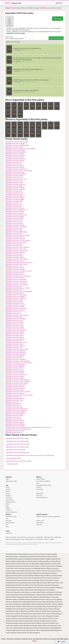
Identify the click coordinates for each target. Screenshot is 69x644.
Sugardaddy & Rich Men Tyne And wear (16, 342)
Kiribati (13, 590)
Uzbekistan (16, 630)
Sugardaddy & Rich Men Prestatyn (15, 160)
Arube (43, 556)
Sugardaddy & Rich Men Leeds (14, 177)
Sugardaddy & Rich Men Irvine (14, 433)
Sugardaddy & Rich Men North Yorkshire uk (17, 247)
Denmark (9, 573)
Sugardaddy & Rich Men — (13, 402)
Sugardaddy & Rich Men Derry (14, 286)
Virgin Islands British (47, 630)
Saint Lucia (39, 611)
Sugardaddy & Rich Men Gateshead (15, 237)
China (16, 568)
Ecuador (42, 573)
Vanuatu (23, 630)
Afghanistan (13, 554)
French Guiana (23, 578)
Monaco (29, 599)
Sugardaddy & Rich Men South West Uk (16, 169)
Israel (34, 587)
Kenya (8, 590)
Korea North (20, 590)
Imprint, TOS (40, 521)
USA (7, 554)
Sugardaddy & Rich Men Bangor (14, 186)
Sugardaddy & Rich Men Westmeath (15, 388)
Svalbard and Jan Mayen (48, 621)
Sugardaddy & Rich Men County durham (16, 259)
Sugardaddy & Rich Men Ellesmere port (16, 215)
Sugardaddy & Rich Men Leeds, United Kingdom (19, 171)
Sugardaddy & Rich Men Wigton (14, 344)
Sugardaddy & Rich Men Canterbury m (16, 298)
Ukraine (32, 628)
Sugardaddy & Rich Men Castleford (15, 346)
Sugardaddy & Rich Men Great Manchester (17, 315)
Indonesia (18, 587)
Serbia (18, 616)
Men (7, 525)
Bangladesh (29, 559)
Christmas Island (24, 568)
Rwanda (9, 611)
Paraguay (55, 606)
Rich (7, 518)
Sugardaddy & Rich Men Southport (15, 278)
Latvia (22, 592)
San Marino (38, 614)
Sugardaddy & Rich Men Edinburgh (15, 145)
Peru (60, 606)
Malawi (39, 595)
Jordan (52, 587)
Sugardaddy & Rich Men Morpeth (14, 356)
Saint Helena (16, 611)
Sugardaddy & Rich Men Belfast (14, 302)
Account (59, 3)
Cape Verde (30, 566)
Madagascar (32, 595)
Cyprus (53, 571)
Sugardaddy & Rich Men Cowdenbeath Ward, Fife (19, 262)
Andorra (43, 554)
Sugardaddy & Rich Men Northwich (15, 189)
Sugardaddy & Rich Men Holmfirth (15, 399)
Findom (47, 539)
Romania (52, 609)
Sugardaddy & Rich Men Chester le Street (17, 251)
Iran (23, 587)
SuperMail (9, 533)
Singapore (50, 616)
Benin (58, 559)
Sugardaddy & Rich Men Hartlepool (15, 239)
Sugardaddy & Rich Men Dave (14, 312)
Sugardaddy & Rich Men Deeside (14, 336)
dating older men (30, 539)
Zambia (30, 633)
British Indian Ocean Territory (16, 564)
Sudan (31, 621)
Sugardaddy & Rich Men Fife (13, 397)
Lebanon (28, 592)
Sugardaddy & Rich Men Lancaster (15, 208)
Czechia (59, 571)
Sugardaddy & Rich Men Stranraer (15, 166)
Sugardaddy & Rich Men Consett (14, 261)
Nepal (25, 602)
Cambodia (9, 566)
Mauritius (36, 597)
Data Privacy (40, 523)
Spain (20, 621)
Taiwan (33, 623)
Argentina (31, 556)
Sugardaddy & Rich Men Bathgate (15, 200)
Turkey (45, 625)
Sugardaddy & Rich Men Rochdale (15, 225)
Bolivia (20, 561)
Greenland (49, 580)
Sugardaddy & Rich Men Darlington (15, 296)
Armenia (38, 556)
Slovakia (56, 616)
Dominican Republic (32, 573)
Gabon (8, 580)
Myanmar (9, 602)
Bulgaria (43, 564)
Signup (15, 3)
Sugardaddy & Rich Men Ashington (15, 198)
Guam (16, 583)
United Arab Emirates (42, 628)
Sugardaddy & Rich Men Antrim (14, 183)
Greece (42, 580)
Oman (14, 606)
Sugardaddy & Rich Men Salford (14, 416)
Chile (11, 568)
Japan (48, 587)
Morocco (50, 599)
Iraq (26, 587)
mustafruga (17, 50)
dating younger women (17, 539)
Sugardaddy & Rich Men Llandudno (15, 188)
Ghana (31, 580)
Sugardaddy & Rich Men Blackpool (15, 339)
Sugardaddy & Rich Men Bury (13, 419)
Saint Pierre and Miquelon (52, 611)
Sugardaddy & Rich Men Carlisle (14, 324)
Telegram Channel (11, 8)
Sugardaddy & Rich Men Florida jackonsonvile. (18, 429)
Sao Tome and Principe (50, 614)
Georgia (19, 580)
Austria (55, 556)
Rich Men (9, 537)
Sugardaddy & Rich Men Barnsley (15, 337)
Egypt (47, 573)
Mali (56, 595)
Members (9, 496)
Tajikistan (39, 623)
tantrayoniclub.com (42, 497)
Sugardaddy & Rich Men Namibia (15, 441)
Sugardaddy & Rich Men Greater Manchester (17, 380)
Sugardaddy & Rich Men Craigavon (15, 310)
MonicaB (17, 71)
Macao (17, 595)
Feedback (62, 642)
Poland (22, 609)
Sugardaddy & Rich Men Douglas (14, 422)
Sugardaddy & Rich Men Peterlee (14, 322)
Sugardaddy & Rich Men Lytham (14, 300)
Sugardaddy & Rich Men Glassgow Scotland (17, 288)
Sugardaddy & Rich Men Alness (14, 228)
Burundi (58, 564)
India (13, 587)
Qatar (41, 609)
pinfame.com (46, 8)
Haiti (49, 583)
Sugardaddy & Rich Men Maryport (15, 373)
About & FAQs (40, 479)
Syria (29, 623)
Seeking (14, 537)
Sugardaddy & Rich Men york (13, 206)
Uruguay (9, 630)
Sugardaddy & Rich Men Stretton (14, 213)
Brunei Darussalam (33, 564)
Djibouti (15, 573)
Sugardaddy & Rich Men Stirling (14, 390)
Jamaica (43, 587)
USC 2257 (39, 525)
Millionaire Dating (49, 537)
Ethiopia (31, 575)
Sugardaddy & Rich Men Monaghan (15, 426)
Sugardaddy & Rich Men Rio (13, 404)
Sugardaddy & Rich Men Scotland (14, 327)
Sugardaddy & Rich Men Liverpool (15, 329)
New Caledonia (57, 602)
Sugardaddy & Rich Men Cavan (14, 205)
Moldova (23, 599)
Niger (24, 604)
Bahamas (16, 559)
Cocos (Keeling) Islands (37, 568)
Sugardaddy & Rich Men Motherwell (15, 184)
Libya (44, 592)
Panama (36, 606)
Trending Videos (10, 502)
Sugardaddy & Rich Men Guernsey (15, 431)
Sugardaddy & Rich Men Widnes (14, 400)
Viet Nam (37, 630)
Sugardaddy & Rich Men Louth (14, 348)
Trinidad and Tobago (30, 625)
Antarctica (9, 556)
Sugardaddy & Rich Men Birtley (14, 201)
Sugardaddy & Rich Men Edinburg (15, 211)
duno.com (39, 495)
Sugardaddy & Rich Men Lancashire (15, 155)
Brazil (58, 561)
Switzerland (23, 623)
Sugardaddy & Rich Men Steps (14, 222)
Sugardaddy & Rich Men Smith (14, 230)
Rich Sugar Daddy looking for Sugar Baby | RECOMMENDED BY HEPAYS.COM (28, 427)
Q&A (7, 506)
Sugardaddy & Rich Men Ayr (13, 417)
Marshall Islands (11, 597)
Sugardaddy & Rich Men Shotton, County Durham (19, 395)
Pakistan (19, 606)
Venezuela (30, 630)
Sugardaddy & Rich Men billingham (15, 424)
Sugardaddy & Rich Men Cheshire (15, 334)
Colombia (49, 568)
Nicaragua (19, 604)
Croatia (44, 571)
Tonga (21, 625)
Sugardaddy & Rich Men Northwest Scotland (17, 235)
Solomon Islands (17, 618)
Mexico (48, 597)
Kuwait (36, 590)
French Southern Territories (50, 578)
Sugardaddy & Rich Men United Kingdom (17, 285)
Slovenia (9, 618)
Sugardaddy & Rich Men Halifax (14, 317)
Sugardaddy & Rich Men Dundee (14, 194)
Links (38, 483)
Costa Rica (28, 571)
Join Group (58, 19)
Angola (49, 554)
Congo (8, 571)
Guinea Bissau (37, 583)
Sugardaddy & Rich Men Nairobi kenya (17, 461)
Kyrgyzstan (42, 590)
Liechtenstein (51, 592)
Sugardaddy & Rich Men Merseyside (15, 354)
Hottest (8, 508)
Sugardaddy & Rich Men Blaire (14, 290)
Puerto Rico (34, 609)
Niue (33, 604)
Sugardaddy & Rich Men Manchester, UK (17, 210)
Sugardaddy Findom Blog (44, 485)
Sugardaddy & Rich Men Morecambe (15, 385)
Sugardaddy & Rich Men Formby (14, 320)
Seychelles (33, 616)
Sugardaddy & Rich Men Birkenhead (15, 351)
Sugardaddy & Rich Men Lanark (14, 407)
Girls (7, 527)
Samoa (31, 614)
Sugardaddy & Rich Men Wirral (14, 245)
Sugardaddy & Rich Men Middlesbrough (16, 232)
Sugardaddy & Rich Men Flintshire (15, 217)
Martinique (21, 597)
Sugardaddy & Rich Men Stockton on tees (17, 375)
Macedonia (23, 595)
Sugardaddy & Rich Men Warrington (15, 150)
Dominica (22, 573)
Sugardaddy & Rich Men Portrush (14, 303)
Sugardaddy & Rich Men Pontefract (15, 414)
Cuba (49, 571)
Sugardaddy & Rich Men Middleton (15, 257)
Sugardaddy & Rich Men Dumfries (15, 332)
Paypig (52, 539)
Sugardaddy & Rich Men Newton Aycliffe (17, 264)
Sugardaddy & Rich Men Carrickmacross (16, 281)
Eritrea (21, 575)
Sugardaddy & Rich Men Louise (14, 162)
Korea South (29, 590)
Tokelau (16, 625)
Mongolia (35, 599)
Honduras (41, 585)
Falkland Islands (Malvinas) (44, 575)
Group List (9, 498)
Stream (8, 492)
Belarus (43, 559)
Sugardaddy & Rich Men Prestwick (15, 167)
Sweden (16, 623)
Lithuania (59, 592)
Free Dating (40, 539)
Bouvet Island (51, 561)
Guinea (29, 583)
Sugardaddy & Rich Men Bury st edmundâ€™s (18, 276)
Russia (58, 609)
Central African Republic (54, 566)
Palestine (29, 606)
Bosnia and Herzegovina (31, 561)
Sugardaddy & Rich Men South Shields (16, 242)
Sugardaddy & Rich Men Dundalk (14, 421)
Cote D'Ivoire (37, 571)
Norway (8, 606)
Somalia (26, 618)
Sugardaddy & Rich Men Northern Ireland (17, 349)
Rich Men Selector (11, 516)
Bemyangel (18, 82)
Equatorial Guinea (12, 575)
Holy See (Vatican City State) (28, 585)
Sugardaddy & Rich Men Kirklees (14, 378)
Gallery (8, 504)
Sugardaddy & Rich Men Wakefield (15, 269)
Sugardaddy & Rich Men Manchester (15, 159)
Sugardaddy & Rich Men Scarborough (16, 279)
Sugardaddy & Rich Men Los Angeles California (18, 271)
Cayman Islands (40, 566)
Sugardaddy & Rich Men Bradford (15, 154)
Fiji (7, 578)
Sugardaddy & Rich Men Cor (13, 203)
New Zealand (10, 604)
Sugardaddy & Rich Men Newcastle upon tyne (18, 240)
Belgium (49, 559)
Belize (54, 559)
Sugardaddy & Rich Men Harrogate (15, 371)
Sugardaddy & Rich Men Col (13, 313)
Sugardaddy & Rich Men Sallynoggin (15, 319)
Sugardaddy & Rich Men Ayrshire (14, 268)
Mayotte (43, 597)
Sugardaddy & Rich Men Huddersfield (16, 331)
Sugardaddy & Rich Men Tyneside (15, 387)
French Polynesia (35, 578)
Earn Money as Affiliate (43, 481)
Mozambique (58, 599)
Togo (11, 625)
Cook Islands (20, 571)
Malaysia (44, 595)
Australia (49, 556)
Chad (8, 568)
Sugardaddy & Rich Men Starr (13, 164)
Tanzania (46, 623)
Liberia (39, 592)
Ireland (30, 587)
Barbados (37, 559)
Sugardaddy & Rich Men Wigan (14, 181)
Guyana (45, 583)
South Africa (33, 618)
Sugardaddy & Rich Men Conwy (14, 266)
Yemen (25, 633)
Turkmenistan (52, 625)
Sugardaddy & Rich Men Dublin (14, 368)
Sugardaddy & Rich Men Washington (15, 412)
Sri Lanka (25, 621)
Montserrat (43, 599)
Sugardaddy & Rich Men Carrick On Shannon (18, 382)
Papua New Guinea (45, 606)
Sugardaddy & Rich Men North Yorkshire (17, 383)
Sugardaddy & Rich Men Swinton (14, 370)
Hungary (56, 585)
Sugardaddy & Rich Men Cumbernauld (16, 308)
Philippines (10, 609)
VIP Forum (9, 510)
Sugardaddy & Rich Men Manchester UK (16, 409)
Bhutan (15, 561)
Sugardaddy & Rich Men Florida (14, 223)
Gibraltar (37, 580)
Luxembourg (10, 595)
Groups (8, 494)
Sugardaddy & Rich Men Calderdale (15, 252)
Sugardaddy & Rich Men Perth (14, 234)
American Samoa (34, 554)
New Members (10, 523)
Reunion (46, 609)
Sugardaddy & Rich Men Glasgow (15, 142)
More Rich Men (22, 537)
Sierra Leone (42, 616)
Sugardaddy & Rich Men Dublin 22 (15, 273)
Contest (8, 490)
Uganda (26, 628)
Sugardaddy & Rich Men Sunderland (15, 353)
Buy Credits (14, 481)
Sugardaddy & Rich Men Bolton (14, 358)
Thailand (52, 623)
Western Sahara (16, 633)
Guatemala (23, 583)
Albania (20, 554)
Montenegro (25, 616)
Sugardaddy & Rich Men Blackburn (15, 393)
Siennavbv (17, 92)
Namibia (15, 602)
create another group (56, 38)
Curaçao (39, 602)
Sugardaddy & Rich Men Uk (13, 143)
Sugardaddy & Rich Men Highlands (15, 366)
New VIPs (9, 521)
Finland (11, 578)
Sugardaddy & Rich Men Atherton (14, 157)
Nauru (21, 602)
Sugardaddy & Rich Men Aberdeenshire (16, 295)
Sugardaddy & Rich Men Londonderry (16, 359)
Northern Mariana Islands (54, 604)
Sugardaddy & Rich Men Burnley (14, 293)
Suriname (36, 621)
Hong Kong (49, 585)
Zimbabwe (36, 633)
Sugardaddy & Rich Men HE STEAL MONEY (18, 392)
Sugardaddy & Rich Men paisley (14, 244)
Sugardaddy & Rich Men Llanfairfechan (16, 283)
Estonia (26, 575)
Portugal (27, 609)
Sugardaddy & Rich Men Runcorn (14, 325)
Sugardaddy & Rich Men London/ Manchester (18, 361)
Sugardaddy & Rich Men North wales (15, 249)
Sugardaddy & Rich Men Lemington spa (16, 410)
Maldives (51, 595)
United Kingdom (55, 628)
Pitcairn (16, 609)
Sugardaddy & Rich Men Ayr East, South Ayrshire (19, 363)
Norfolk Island (40, 604)
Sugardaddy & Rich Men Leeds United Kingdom (18, 291)
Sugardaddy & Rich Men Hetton (14, 254)
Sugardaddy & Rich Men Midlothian (15, 365)
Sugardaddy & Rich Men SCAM (14, 193)
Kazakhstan (59, 587)
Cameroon (17, 566)
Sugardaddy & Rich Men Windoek (15, 438)
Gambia (13, 580)
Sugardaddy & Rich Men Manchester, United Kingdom (20, 149)
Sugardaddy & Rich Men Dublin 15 (15, 196)
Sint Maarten (47, 602)
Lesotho (34, 592)
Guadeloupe (10, 583)
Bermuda (9, 561)
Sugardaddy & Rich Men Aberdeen (15, 307)
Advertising (40, 489)
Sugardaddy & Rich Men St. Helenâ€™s (16, 179)
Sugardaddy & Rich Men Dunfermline (16, 152)
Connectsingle (10, 464)
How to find (31, 537)
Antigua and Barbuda (20, 556)
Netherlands (32, 602)
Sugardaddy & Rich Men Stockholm (16, 444)
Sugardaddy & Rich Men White (14, 341)
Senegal (13, 616)
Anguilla (54, 554)
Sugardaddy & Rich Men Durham (14, 218)
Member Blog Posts (11, 512)
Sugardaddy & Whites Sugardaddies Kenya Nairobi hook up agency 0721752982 (28, 455)
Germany (25, 580)
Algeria (26, 554)
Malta (60, 595)
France (16, 578)
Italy (38, 587)
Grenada (55, 580)
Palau (24, 606)
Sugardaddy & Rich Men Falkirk (14, 220)
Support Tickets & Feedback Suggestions (48, 516)
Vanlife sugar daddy (11, 458)
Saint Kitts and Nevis (28, 611)
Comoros (56, 568)
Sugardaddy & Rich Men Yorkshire (15, 376)
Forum (8, 488)
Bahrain (23, 559)
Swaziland (9, 623)
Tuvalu (21, 628)
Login (19, 3)
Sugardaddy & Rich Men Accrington (15, 305)
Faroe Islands (58, 575)
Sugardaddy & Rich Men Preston (14, 256)
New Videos (9, 500)
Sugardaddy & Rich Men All (13, 405)
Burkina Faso (50, 564)
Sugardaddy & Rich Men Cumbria (14, 274)
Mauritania (29, 597)
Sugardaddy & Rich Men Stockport (15, 172)
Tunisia (40, 625)
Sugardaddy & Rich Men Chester (14, 147)
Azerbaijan (9, 559)
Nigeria (29, 604)
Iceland (8, 587)
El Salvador (53, 573)
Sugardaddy (39, 537)
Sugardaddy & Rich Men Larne (14, 191)
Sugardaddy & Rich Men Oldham (14, 176)
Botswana (43, 561)
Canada (23, 566)
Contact (39, 487)
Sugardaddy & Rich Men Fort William (16, 174)
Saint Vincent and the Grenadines (17, 614)
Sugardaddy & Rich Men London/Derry (16, 227)
